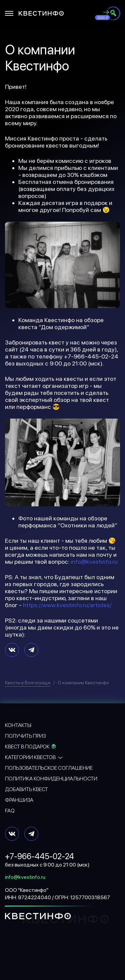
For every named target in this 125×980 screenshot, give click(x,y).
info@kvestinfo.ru (94, 562)
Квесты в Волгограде (28, 683)
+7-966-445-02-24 (39, 856)
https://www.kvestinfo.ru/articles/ (67, 605)
